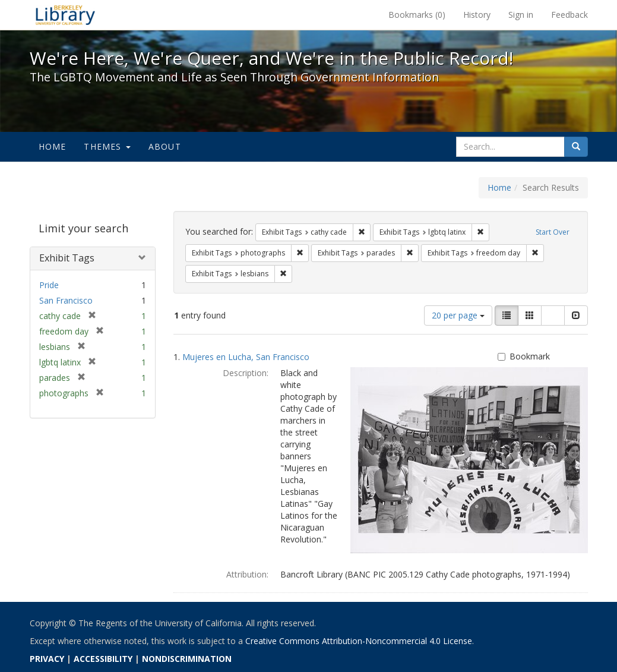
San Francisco (66, 300)
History (477, 15)
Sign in (521, 15)
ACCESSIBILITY (103, 659)
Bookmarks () (417, 15)
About (165, 146)
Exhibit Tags (67, 258)
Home (53, 146)
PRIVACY (47, 659)
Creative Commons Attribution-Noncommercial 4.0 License (359, 641)
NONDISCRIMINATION (187, 659)
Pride (49, 285)
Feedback (569, 15)
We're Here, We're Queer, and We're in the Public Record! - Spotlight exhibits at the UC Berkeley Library (65, 15)
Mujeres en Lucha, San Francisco (246, 357)
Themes (107, 146)
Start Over (553, 232)
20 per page (458, 315)
